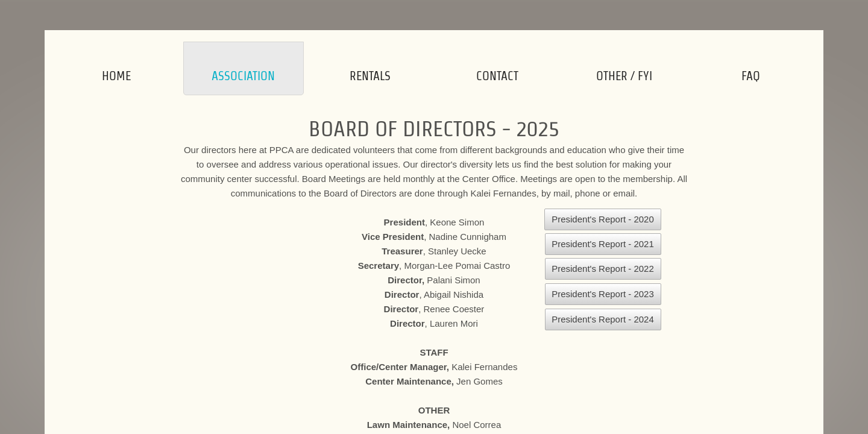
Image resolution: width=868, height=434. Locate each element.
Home (116, 76)
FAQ (751, 76)
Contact (497, 76)
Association (243, 76)
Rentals (370, 76)
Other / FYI (624, 76)
